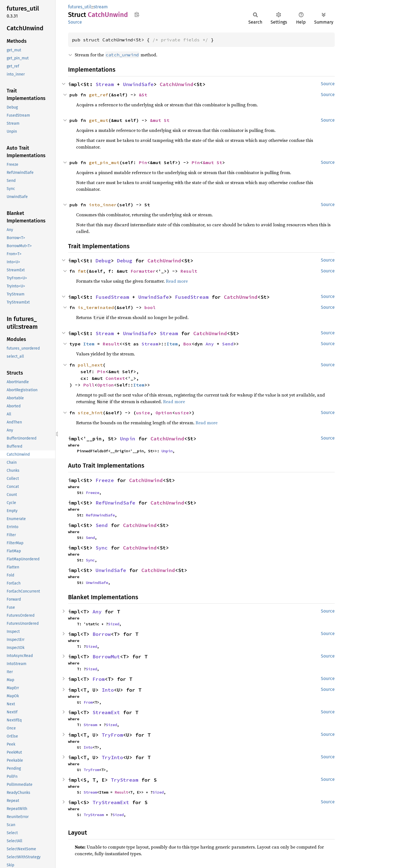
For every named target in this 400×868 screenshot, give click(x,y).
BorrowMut (106, 657)
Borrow (102, 634)
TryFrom (112, 735)
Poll (89, 385)
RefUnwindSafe (115, 503)
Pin (143, 162)
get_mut (99, 120)
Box (187, 344)
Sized (114, 624)
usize (143, 413)
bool (150, 307)
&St (143, 95)
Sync (102, 548)
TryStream (125, 780)
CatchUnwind (177, 84)
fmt (82, 271)
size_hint (90, 413)
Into (108, 690)
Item (89, 344)
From (99, 679)
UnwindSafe (138, 84)
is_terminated (96, 307)
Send (228, 344)
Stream (105, 84)
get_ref (99, 95)
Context (115, 378)
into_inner (103, 205)
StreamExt (106, 712)
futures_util (80, 7)
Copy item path (137, 14)
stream (101, 7)
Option (106, 385)
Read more (177, 281)
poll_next (90, 365)
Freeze (105, 480)
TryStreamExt (111, 802)
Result (189, 271)
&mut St (160, 120)
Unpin (128, 439)
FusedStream (112, 297)
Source (75, 22)
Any (210, 344)
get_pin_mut (104, 162)
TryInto (112, 757)
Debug (103, 261)
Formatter (143, 271)
